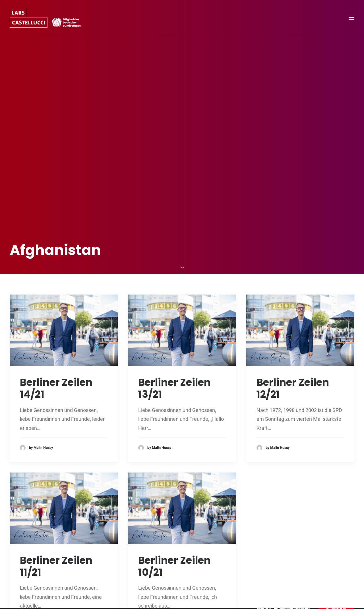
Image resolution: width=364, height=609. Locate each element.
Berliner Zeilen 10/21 (174, 515)
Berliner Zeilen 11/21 (56, 515)
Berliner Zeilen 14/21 (56, 337)
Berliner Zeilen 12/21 (293, 337)
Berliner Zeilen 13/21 (174, 337)
